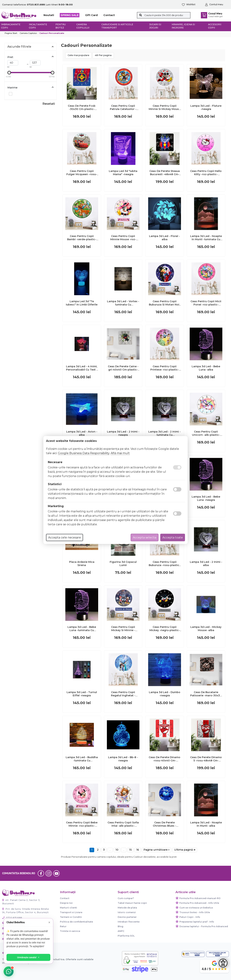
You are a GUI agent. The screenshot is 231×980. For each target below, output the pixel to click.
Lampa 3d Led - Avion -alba (82, 433)
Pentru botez (61, 26)
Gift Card (91, 15)
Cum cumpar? (126, 898)
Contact (109, 15)
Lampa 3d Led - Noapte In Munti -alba (206, 824)
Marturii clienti (68, 908)
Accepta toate (173, 537)
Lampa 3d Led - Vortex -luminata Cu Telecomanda (123, 303)
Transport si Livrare (71, 912)
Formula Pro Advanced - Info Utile (199, 903)
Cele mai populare (79, 55)
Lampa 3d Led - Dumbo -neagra (165, 694)
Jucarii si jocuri (155, 26)
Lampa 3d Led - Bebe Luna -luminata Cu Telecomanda (82, 629)
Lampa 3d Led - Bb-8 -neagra (123, 759)
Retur (63, 926)
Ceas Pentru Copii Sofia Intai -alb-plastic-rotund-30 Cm (123, 824)
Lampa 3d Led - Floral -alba (164, 238)
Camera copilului (83, 26)
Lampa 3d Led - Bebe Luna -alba (206, 368)
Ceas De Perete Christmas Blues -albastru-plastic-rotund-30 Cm (165, 824)
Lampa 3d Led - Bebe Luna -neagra (206, 498)
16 (138, 850)
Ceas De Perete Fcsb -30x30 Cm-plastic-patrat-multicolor (82, 107)
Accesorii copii (215, 26)
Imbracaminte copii (11, 26)
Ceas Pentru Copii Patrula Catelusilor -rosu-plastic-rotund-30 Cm (123, 107)
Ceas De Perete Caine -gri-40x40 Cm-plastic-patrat (123, 368)
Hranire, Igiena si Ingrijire (183, 26)
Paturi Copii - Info (190, 917)
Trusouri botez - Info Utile (195, 912)
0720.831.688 (12, 918)
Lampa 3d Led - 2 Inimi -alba (206, 564)
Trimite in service (70, 931)
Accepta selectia (145, 537)
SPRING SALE (70, 15)
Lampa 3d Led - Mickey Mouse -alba (206, 629)
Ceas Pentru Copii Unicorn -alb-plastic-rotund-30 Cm (206, 433)
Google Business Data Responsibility (84, 453)
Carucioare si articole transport (117, 26)
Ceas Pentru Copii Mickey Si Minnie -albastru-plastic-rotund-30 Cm (123, 629)
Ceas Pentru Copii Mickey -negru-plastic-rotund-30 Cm (165, 629)
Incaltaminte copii (38, 26)
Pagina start (11, 33)
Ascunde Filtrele (30, 47)
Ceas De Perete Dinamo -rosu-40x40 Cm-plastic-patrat (164, 759)
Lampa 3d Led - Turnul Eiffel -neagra (82, 694)
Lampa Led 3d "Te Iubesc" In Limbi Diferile (82, 303)
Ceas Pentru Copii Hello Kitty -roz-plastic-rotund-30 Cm (206, 173)
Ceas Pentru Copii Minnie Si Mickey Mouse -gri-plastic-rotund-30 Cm (165, 107)
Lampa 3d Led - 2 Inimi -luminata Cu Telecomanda (164, 433)
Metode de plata (127, 908)
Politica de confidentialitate (76, 922)
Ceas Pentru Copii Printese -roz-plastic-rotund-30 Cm (165, 368)
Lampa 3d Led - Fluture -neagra (206, 107)
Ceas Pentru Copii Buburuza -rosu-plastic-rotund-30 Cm (164, 564)
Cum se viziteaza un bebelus (196, 908)
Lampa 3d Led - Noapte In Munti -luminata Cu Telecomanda (206, 238)
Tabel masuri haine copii (132, 903)
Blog (120, 926)
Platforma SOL (126, 936)
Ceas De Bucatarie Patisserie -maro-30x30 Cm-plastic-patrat (206, 694)
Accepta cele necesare (65, 537)
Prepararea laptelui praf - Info (197, 922)
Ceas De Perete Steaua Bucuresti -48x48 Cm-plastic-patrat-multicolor (165, 173)
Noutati (49, 15)
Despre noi (66, 903)
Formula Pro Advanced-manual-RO (200, 898)
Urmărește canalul (29, 957)
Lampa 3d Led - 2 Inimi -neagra (123, 433)
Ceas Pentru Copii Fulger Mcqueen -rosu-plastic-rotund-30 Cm (82, 173)
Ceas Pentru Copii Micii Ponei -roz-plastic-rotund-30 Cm (206, 303)
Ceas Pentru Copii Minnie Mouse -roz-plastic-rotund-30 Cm (123, 238)
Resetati (49, 104)
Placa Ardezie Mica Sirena (82, 564)
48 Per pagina (103, 55)
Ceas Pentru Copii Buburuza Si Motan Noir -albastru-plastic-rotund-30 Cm (165, 303)
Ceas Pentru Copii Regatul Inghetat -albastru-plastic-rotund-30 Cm (123, 694)
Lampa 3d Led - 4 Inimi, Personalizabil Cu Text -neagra (82, 368)
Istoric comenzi (127, 912)
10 (117, 850)
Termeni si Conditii (71, 917)
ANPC (121, 931)
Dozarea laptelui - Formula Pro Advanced (204, 926)
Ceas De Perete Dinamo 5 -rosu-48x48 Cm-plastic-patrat (206, 759)
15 (130, 850)
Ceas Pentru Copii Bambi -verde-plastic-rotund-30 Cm (82, 238)
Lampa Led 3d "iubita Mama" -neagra (123, 173)
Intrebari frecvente (129, 922)
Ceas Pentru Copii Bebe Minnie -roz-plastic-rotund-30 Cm (82, 824)
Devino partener (127, 917)
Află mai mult (120, 453)
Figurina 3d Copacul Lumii (123, 564)
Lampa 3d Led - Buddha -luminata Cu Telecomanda (82, 759)
